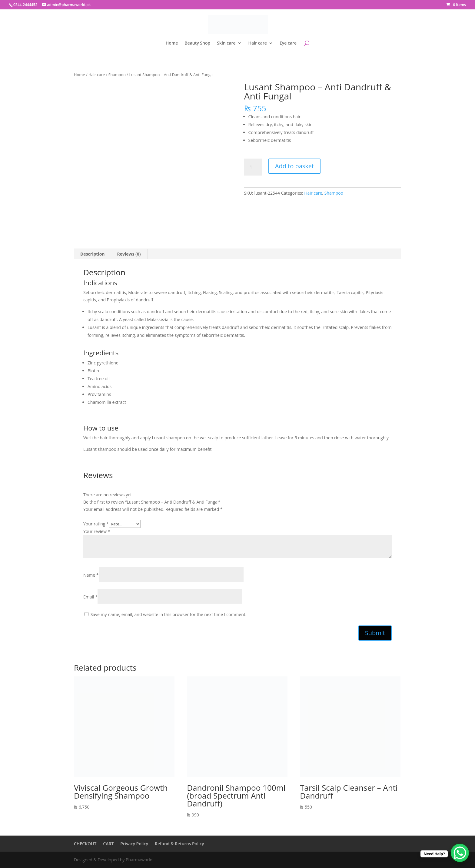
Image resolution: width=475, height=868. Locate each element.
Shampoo (117, 75)
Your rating (96, 524)
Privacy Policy (134, 844)
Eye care (288, 43)
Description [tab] (93, 254)
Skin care (226, 43)
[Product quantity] (253, 167)
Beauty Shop (197, 43)
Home (172, 43)
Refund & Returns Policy (179, 844)
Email (90, 597)
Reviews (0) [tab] (129, 254)
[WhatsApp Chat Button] (460, 853)
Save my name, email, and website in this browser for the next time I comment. (169, 614)
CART (108, 844)
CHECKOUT (85, 844)
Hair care (258, 43)
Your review (97, 531)
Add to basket (294, 166)
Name (91, 575)
